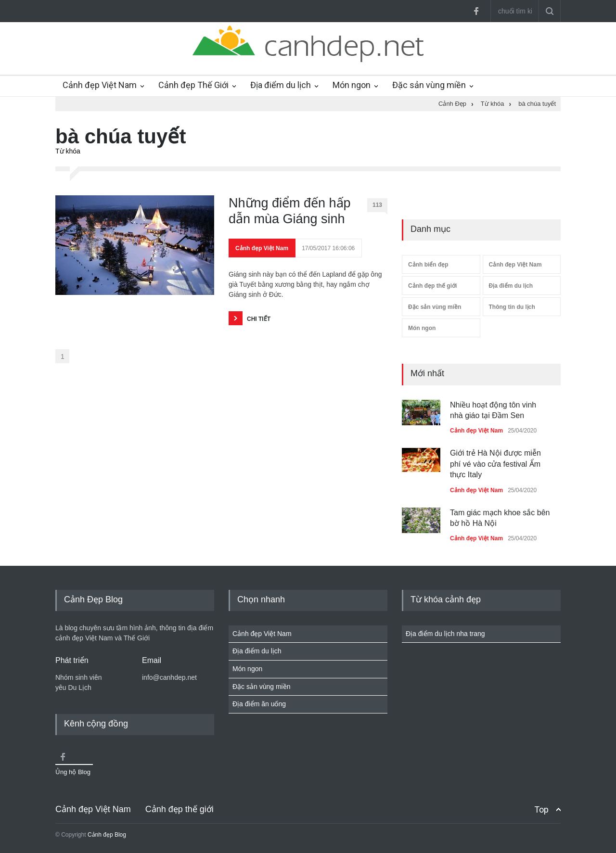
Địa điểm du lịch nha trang (445, 634)
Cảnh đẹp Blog (107, 835)
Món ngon (352, 85)
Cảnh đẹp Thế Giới (193, 85)
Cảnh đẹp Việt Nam (100, 85)
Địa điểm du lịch (281, 85)
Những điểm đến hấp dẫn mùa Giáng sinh (290, 211)
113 (380, 207)
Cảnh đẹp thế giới (432, 286)
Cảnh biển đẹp (428, 265)
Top (541, 809)
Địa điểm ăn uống (259, 704)
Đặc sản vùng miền (429, 85)
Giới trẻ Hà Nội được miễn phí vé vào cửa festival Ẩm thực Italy (495, 464)
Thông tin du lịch (512, 307)
